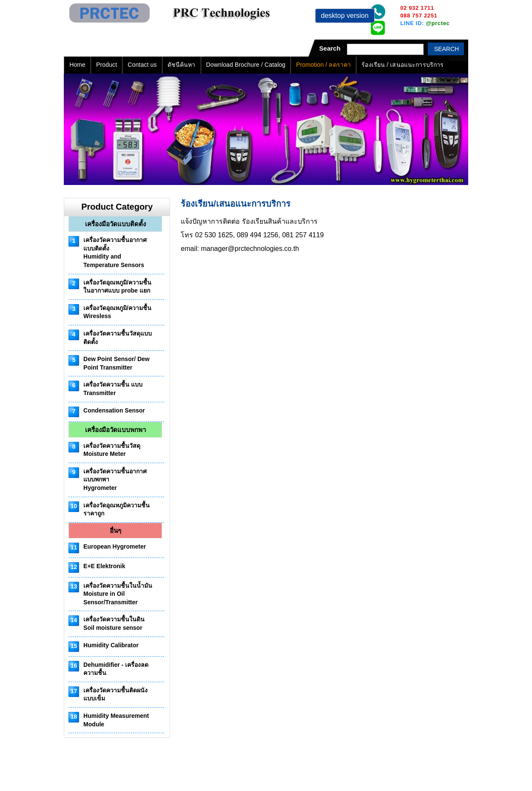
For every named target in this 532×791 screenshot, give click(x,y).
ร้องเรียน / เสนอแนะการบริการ (403, 65)
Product (107, 65)
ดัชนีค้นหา (182, 65)
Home (77, 65)
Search (447, 49)
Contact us (142, 65)
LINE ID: (425, 23)
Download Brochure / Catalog (246, 65)
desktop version (345, 16)
